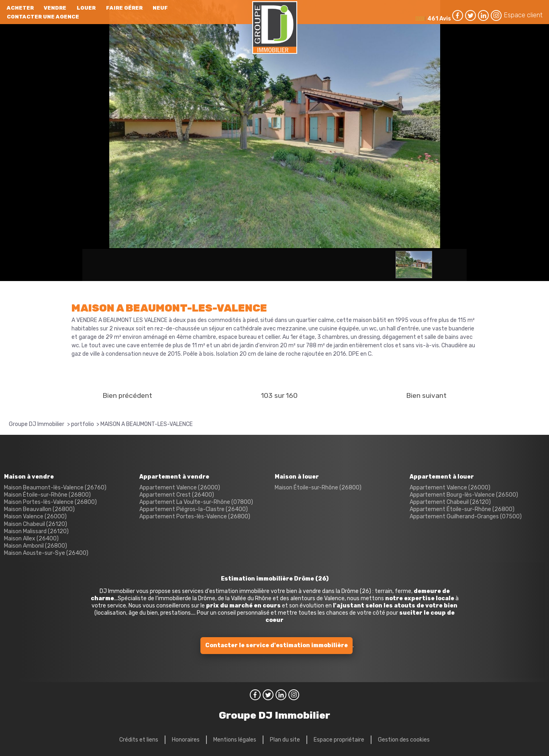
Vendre (55, 8)
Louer (86, 8)
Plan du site (285, 740)
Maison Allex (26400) (31, 539)
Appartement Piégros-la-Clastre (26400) (194, 509)
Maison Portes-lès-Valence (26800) (50, 502)
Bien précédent (127, 395)
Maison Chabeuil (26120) (36, 524)
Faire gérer (124, 8)
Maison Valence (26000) (35, 517)
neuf (160, 8)
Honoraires (186, 740)
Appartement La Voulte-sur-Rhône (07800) (196, 502)
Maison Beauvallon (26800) (39, 509)
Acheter (20, 8)
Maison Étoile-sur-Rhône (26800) (47, 495)
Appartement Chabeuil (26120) (450, 502)
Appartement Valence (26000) (180, 488)
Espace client (523, 15)
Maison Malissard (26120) (36, 531)
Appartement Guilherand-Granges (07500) (466, 517)
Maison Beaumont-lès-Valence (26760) (55, 488)
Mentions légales (235, 740)
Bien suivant (426, 395)
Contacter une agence (43, 17)
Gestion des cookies (404, 740)
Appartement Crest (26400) (177, 495)
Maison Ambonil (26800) (36, 546)
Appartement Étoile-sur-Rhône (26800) (462, 509)
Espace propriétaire (339, 740)
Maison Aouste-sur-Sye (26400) (46, 553)
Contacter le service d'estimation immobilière (277, 645)
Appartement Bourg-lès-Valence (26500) (464, 495)
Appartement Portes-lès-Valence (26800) (195, 517)
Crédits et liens (139, 740)
